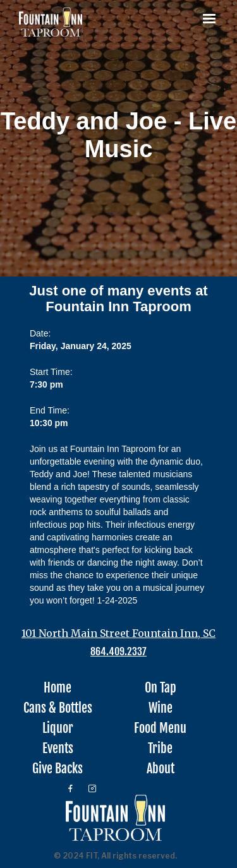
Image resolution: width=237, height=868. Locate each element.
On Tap (161, 688)
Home (58, 688)
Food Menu (160, 728)
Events (58, 749)
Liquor (58, 728)
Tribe (160, 749)
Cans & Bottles (58, 708)
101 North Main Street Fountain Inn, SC (118, 633)
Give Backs (58, 769)
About (161, 769)
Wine (161, 708)
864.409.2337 (118, 651)
